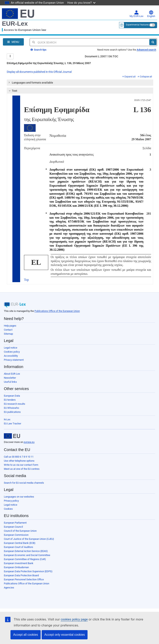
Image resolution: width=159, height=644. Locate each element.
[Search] (153, 42)
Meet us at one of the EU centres (22, 469)
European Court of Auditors (18, 547)
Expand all (129, 77)
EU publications (12, 412)
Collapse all (145, 77)
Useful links (10, 382)
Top (26, 280)
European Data (12, 396)
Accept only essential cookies (65, 635)
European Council (13, 527)
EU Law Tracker (12, 424)
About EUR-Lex (12, 374)
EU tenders (10, 400)
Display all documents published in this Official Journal (39, 72)
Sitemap (8, 334)
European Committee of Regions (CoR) (25, 559)
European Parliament (15, 523)
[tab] (80, 83)
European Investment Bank (19, 563)
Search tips (39, 50)
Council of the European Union (20, 531)
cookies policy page (74, 619)
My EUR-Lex (136, 14)
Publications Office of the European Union (57, 311)
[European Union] (12, 436)
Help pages (10, 326)
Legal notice (11, 348)
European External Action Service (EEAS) (26, 551)
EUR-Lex (15, 24)
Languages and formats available (31, 82)
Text (12, 91)
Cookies (8, 509)
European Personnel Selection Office (24, 579)
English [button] (151, 14)
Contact (8, 330)
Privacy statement (14, 360)
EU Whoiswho (11, 408)
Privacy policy (11, 501)
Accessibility (11, 356)
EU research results (15, 404)
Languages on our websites (19, 497)
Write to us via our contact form (21, 465)
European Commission (16, 535)
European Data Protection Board (21, 575)
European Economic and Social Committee (27, 555)
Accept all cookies (26, 635)
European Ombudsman (16, 567)
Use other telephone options (19, 461)
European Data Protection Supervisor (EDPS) (28, 571)
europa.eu (29, 442)
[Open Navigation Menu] (13, 42)
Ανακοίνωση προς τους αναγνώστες (72, 154)
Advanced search (146, 50)
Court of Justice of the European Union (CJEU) (29, 539)
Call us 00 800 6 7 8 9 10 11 (19, 457)
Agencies (9, 588)
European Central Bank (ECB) (20, 543)
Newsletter (10, 378)
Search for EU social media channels (24, 483)
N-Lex (7, 419)
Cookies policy (12, 352)
